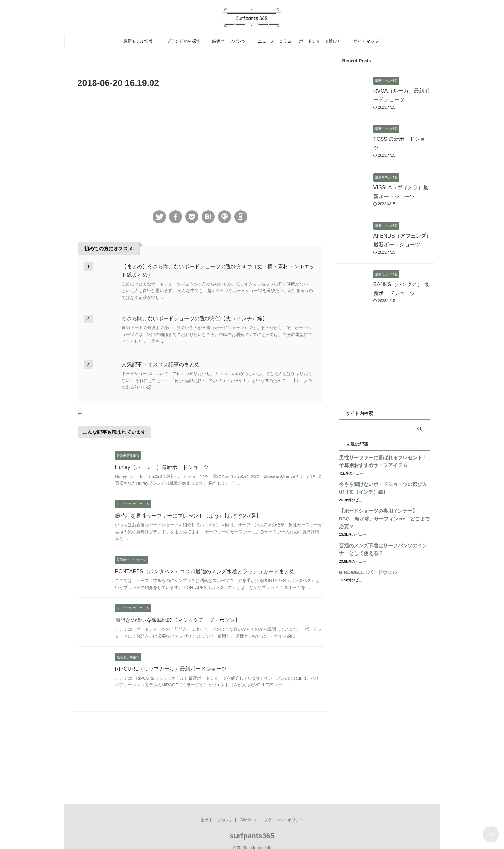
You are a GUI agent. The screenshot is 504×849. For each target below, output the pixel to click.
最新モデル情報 (138, 41)
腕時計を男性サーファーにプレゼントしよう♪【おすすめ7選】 (188, 516)
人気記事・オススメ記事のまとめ (161, 365)
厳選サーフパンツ (229, 41)
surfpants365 (252, 828)
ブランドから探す (183, 41)
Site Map (248, 812)
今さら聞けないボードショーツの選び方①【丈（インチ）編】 (194, 319)
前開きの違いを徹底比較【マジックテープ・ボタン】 (178, 620)
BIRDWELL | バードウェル (367, 564)
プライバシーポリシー (284, 812)
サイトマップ (366, 41)
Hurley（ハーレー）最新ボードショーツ (162, 467)
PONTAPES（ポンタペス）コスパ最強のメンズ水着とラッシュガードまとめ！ (207, 571)
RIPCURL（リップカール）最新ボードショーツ (171, 669)
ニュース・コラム (275, 41)
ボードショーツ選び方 (320, 41)
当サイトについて (216, 812)
